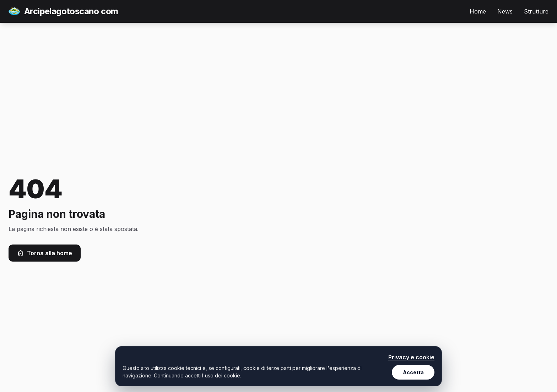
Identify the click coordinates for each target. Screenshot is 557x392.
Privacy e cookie (411, 357)
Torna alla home (45, 253)
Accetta (413, 372)
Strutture (536, 11)
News (505, 11)
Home (478, 11)
